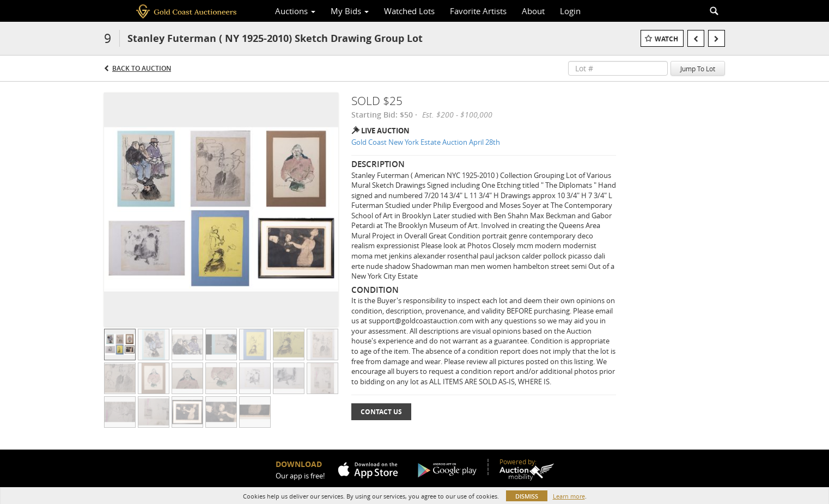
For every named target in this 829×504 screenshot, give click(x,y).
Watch (666, 39)
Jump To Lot (698, 69)
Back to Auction (142, 68)
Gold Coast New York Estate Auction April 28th (426, 142)
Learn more (569, 496)
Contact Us (381, 412)
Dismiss (527, 496)
